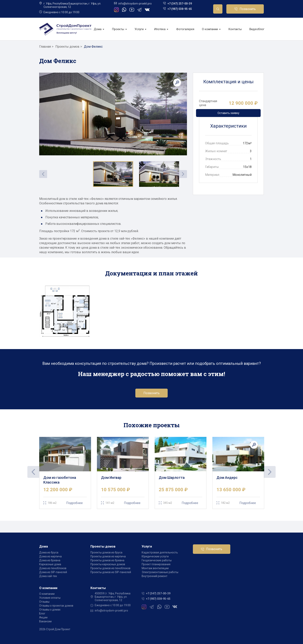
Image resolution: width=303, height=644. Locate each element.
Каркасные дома (50, 564)
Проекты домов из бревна (107, 560)
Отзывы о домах (50, 610)
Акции (43, 617)
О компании (211, 29)
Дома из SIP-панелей (53, 572)
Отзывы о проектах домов (56, 606)
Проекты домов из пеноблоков (110, 568)
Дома (99, 29)
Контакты (235, 29)
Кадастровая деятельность (160, 552)
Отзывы (44, 602)
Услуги (140, 29)
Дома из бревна (50, 560)
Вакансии (45, 621)
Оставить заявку (228, 113)
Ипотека (161, 29)
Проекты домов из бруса (106, 552)
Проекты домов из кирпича (108, 556)
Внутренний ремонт (155, 576)
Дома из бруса (49, 552)
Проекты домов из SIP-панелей (111, 572)
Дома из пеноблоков (53, 568)
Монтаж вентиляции (155, 568)
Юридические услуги (155, 556)
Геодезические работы (157, 560)
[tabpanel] (65, 473)
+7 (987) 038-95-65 (180, 9)
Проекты (119, 29)
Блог (42, 613)
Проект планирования (156, 564)
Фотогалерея (185, 29)
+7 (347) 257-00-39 (180, 4)
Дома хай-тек (48, 576)
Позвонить (248, 9)
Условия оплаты (50, 598)
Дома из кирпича (50, 556)
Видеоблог (257, 29)
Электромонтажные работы (160, 572)
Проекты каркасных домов (108, 564)
